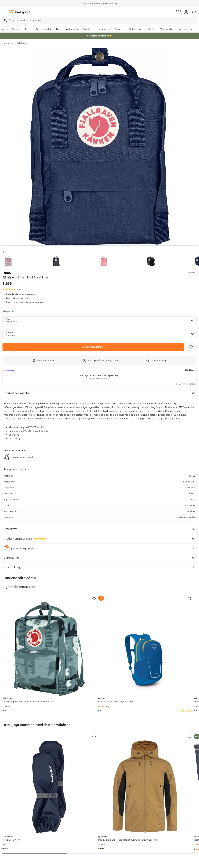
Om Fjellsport (91, 830)
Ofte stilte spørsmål (14, 830)
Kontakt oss (10, 855)
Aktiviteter (72, 29)
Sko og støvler (43, 29)
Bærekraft (89, 850)
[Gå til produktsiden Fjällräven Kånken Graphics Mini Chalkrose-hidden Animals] (160, 633)
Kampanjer (104, 29)
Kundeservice (186, 29)
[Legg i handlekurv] (93, 347)
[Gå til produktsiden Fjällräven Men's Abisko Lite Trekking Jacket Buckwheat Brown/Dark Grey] (96, 739)
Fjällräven (21, 43)
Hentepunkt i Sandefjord (17, 850)
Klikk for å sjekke (99, 379)
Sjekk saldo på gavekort (16, 835)
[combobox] (99, 20)
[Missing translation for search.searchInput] (5, 20)
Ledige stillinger (92, 845)
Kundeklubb (90, 835)
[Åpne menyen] (5, 12)
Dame (15, 29)
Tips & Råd (9, 845)
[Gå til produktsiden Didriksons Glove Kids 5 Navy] (33, 739)
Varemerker (167, 29)
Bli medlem (186, 803)
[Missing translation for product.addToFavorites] (191, 347)
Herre (4, 29)
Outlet (152, 29)
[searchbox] (103, 20)
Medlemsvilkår (92, 840)
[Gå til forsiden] (19, 12)
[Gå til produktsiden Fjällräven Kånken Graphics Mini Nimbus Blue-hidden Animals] (33, 633)
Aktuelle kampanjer (54, 830)
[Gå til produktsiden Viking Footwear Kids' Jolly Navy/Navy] (160, 739)
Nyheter (119, 29)
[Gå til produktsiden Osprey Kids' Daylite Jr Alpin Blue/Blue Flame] (96, 633)
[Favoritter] (178, 12)
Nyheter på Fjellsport (55, 835)
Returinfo (8, 840)
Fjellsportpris (136, 29)
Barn (59, 29)
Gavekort (88, 29)
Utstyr (27, 29)
